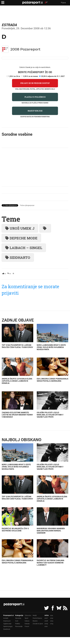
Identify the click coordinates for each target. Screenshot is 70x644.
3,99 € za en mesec (31, 76)
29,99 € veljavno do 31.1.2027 (53, 76)
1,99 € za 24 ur (14, 76)
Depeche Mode (21, 238)
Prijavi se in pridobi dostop (35, 83)
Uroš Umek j (20, 228)
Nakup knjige (35, 111)
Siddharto (18, 257)
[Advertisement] (35, 167)
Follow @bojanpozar (27, 205)
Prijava (63, 3)
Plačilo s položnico (35, 97)
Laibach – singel (24, 248)
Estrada (9, 25)
